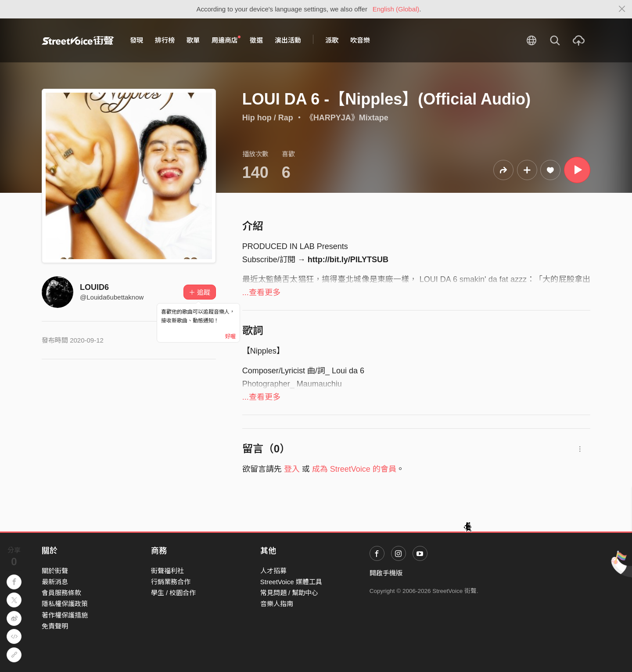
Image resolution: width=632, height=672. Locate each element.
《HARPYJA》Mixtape (347, 118)
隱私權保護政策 (65, 604)
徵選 (256, 40)
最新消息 (55, 582)
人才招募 (273, 571)
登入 (292, 469)
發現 (136, 40)
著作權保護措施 (65, 615)
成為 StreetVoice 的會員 (354, 469)
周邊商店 (226, 40)
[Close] (622, 9)
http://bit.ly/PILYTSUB (348, 260)
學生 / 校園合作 (174, 593)
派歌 (332, 40)
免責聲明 (55, 626)
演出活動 (288, 40)
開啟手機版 (386, 573)
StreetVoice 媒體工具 (291, 582)
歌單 (193, 40)
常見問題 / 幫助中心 (289, 593)
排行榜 (165, 40)
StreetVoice (78, 40)
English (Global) (396, 9)
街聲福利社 (167, 571)
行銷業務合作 (171, 582)
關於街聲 (55, 571)
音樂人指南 (277, 604)
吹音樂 (360, 40)
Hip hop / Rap (268, 118)
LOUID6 (94, 287)
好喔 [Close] (230, 336)
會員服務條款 (61, 593)
